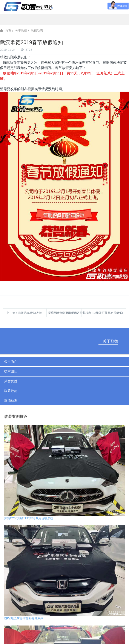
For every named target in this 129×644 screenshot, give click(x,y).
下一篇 (86, 313)
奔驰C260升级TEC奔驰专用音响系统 (29, 518)
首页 (8, 31)
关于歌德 (21, 31)
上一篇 (42, 313)
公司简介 (11, 361)
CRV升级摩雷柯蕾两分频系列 (24, 618)
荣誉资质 (11, 381)
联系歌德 (11, 391)
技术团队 (11, 371)
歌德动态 (37, 31)
